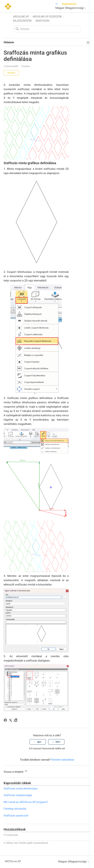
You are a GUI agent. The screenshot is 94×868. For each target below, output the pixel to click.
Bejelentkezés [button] (69, 4)
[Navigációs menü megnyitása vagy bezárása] (57, 4)
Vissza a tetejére (16, 771)
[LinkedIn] (16, 721)
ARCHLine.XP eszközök (47, 17)
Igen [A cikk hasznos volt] (39, 742)
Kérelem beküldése (63, 760)
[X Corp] (11, 721)
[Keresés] (47, 29)
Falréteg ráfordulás (15, 809)
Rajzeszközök (22, 21)
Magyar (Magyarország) (71, 8)
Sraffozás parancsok (16, 816)
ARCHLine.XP (21, 17)
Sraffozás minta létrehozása (20, 789)
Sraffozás (43, 21)
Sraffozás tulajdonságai (18, 795)
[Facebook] (6, 721)
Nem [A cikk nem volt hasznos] (58, 742)
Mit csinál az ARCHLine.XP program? (26, 802)
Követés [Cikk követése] (11, 73)
